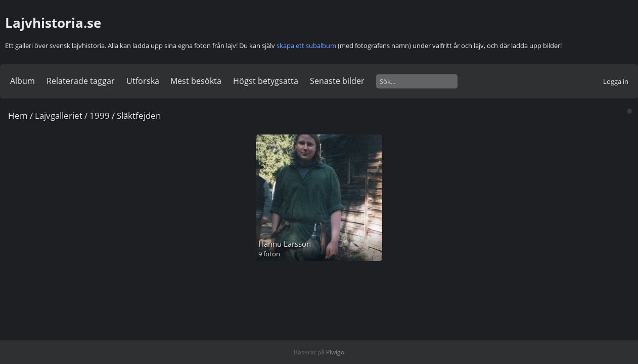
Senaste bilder (337, 81)
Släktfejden (139, 116)
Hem (18, 116)
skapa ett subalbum (306, 45)
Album (22, 81)
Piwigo (335, 352)
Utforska (143, 81)
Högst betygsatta (266, 81)
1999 (100, 116)
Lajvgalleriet (59, 116)
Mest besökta (196, 81)
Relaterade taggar (81, 81)
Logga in (616, 81)
